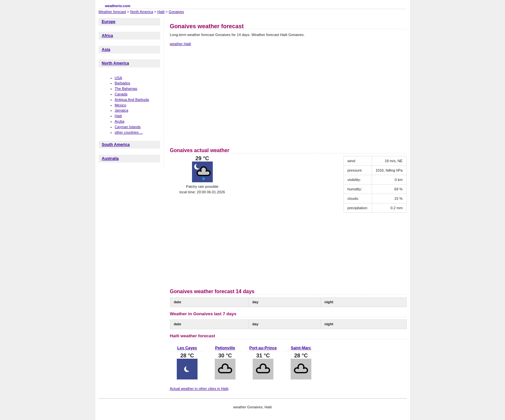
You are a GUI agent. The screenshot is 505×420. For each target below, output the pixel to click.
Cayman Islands (128, 127)
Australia (110, 159)
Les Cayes (187, 348)
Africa (108, 36)
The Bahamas (126, 89)
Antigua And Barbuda (132, 100)
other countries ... (129, 132)
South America (116, 145)
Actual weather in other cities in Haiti (199, 389)
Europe (109, 22)
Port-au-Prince (263, 348)
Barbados (123, 83)
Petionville (225, 348)
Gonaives (176, 12)
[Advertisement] (224, 96)
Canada (121, 94)
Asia (106, 50)
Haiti (161, 12)
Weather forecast (112, 12)
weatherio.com (118, 6)
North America (142, 12)
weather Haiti (180, 44)
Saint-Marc (301, 348)
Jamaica (122, 110)
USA (119, 78)
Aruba (120, 121)
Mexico (120, 105)
